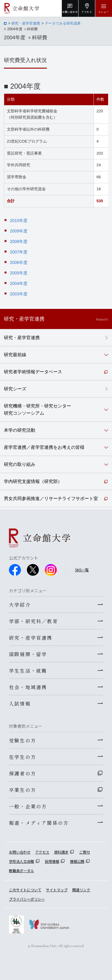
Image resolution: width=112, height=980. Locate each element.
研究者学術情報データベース (33, 372)
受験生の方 (23, 740)
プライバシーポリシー (27, 899)
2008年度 (19, 241)
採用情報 (52, 861)
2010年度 (19, 221)
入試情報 (20, 703)
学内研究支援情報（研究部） (33, 481)
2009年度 (19, 231)
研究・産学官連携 (26, 23)
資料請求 (61, 852)
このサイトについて (25, 890)
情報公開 (77, 861)
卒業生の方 (23, 790)
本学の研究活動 (20, 430)
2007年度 (19, 252)
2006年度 (19, 262)
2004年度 (19, 283)
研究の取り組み (20, 464)
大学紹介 (20, 605)
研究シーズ (15, 389)
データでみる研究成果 (63, 23)
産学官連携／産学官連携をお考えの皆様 (44, 447)
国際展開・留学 (28, 654)
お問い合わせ (20, 852)
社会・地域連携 (28, 687)
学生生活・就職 (28, 671)
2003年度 (19, 294)
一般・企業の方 (28, 806)
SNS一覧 (82, 570)
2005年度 (19, 273)
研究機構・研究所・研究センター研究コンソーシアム (37, 409)
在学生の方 (23, 757)
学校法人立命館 (22, 861)
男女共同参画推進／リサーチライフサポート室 (51, 498)
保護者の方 (23, 773)
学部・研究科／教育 (33, 621)
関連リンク (81, 890)
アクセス (42, 852)
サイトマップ (57, 890)
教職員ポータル (22, 870)
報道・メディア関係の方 (39, 823)
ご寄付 (85, 852)
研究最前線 (15, 355)
